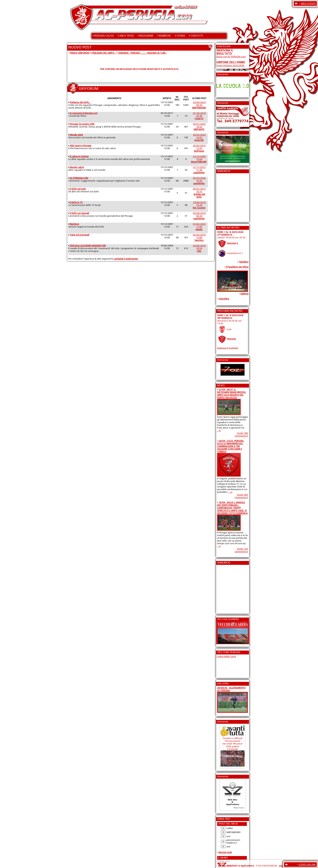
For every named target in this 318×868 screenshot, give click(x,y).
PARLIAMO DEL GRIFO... (104, 53)
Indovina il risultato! (228, 348)
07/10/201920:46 (199, 116)
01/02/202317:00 (199, 227)
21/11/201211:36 (199, 170)
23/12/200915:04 (199, 159)
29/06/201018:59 (199, 248)
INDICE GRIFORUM (80, 53)
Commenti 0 (241, 436)
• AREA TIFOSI (126, 36)
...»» (219, 430)
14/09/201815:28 (199, 205)
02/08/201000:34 (199, 216)
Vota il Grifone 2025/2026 (230, 65)
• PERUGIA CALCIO (103, 36)
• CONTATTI (196, 36)
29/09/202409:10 (199, 105)
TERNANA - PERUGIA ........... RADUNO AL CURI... (142, 53)
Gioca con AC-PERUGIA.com (231, 57)
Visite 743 (242, 549)
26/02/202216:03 (199, 137)
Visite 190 (242, 433)
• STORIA (180, 36)
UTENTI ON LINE (307, 865)
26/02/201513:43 (199, 148)
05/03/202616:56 (199, 181)
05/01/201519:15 (199, 193)
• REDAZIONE (146, 36)
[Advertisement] (228, 196)
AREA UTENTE (308, 3)
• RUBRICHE (164, 36)
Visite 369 (242, 495)
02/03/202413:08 (199, 238)
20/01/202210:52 (199, 127)
